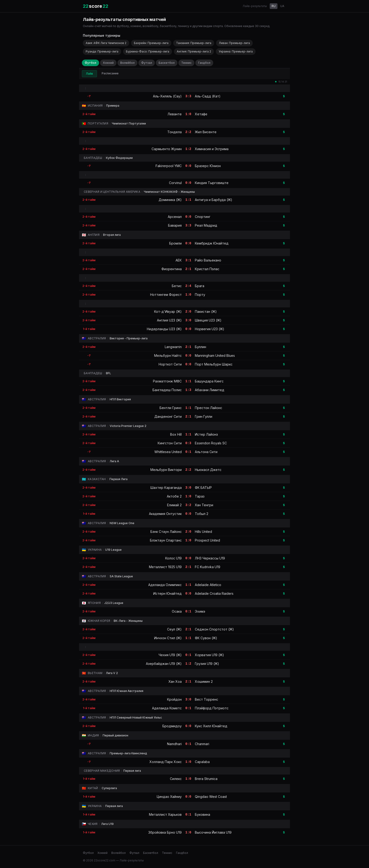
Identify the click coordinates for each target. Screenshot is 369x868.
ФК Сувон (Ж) (206, 638)
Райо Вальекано (208, 260)
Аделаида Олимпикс (165, 585)
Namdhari (174, 744)
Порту (200, 295)
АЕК (179, 260)
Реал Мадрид (206, 225)
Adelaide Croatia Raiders (214, 593)
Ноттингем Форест (166, 295)
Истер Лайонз (206, 434)
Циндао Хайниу (169, 797)
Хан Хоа (175, 681)
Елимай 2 (174, 505)
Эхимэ (200, 611)
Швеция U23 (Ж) (208, 320)
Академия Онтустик (165, 514)
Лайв (89, 74)
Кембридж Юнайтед (212, 243)
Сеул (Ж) (174, 629)
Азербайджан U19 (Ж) (164, 664)
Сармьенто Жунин (167, 149)
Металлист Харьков (165, 814)
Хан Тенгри (204, 505)
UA (282, 6)
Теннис (186, 63)
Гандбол (204, 63)
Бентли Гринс (171, 408)
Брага (200, 286)
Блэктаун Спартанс (166, 540)
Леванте (175, 114)
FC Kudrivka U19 (208, 567)
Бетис (177, 286)
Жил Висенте (206, 132)
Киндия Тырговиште (212, 183)
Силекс (176, 779)
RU (274, 6)
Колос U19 (173, 558)
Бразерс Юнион (208, 166)
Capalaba (202, 762)
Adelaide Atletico (208, 585)
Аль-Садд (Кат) (208, 96)
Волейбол (127, 63)
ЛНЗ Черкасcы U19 (210, 558)
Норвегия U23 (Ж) (210, 329)
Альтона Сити (206, 452)
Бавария (175, 225)
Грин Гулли (204, 416)
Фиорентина (172, 269)
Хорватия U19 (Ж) (209, 655)
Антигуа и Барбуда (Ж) (214, 200)
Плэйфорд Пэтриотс (212, 708)
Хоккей (108, 63)
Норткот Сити (170, 364)
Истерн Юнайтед (167, 593)
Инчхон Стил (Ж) (168, 638)
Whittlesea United (168, 452)
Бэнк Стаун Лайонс (166, 532)
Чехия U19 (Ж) (170, 655)
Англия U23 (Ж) (169, 320)
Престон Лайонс (209, 408)
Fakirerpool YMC (169, 166)
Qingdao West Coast (211, 797)
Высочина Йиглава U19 (213, 832)
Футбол (90, 63)
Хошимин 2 (204, 681)
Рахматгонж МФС (167, 381)
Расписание (110, 73)
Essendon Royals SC (211, 443)
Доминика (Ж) (170, 200)
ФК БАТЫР (203, 488)
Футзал (147, 63)
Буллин (201, 347)
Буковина (203, 814)
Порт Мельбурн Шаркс (214, 364)
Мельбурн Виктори (166, 470)
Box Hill (176, 434)
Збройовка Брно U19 (165, 832)
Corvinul (175, 183)
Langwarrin (173, 347)
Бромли (175, 243)
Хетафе (201, 114)
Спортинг (203, 217)
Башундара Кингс (209, 381)
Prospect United (207, 540)
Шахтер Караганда (166, 488)
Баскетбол (167, 63)
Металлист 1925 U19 (165, 567)
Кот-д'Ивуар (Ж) (168, 311)
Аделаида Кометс (167, 708)
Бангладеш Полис (167, 390)
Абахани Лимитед (210, 390)
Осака (177, 611)
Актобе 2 (174, 496)
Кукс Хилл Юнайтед (211, 726)
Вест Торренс (207, 699)
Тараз (200, 496)
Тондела (174, 132)
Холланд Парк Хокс (166, 762)
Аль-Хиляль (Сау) (167, 96)
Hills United (203, 532)
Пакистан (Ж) (206, 311)
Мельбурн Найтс (168, 356)
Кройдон (174, 699)
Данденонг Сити (168, 416)
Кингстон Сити (170, 443)
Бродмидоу (172, 726)
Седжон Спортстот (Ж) (214, 629)
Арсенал (175, 217)
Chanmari (202, 744)
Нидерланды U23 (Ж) (164, 329)
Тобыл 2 (202, 514)
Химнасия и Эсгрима (212, 149)
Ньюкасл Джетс (208, 470)
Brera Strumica (206, 779)
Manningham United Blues (215, 356)
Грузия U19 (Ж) (207, 664)
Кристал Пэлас (207, 269)
